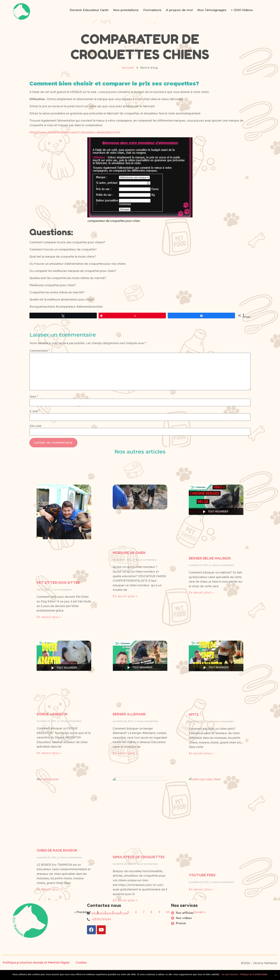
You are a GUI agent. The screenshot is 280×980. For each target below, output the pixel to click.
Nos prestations (126, 10)
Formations (152, 10)
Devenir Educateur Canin (89, 10)
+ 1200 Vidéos (242, 10)
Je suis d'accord (230, 974)
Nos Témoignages (212, 10)
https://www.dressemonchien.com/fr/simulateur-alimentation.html (75, 132)
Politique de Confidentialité (254, 974)
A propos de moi (179, 10)
